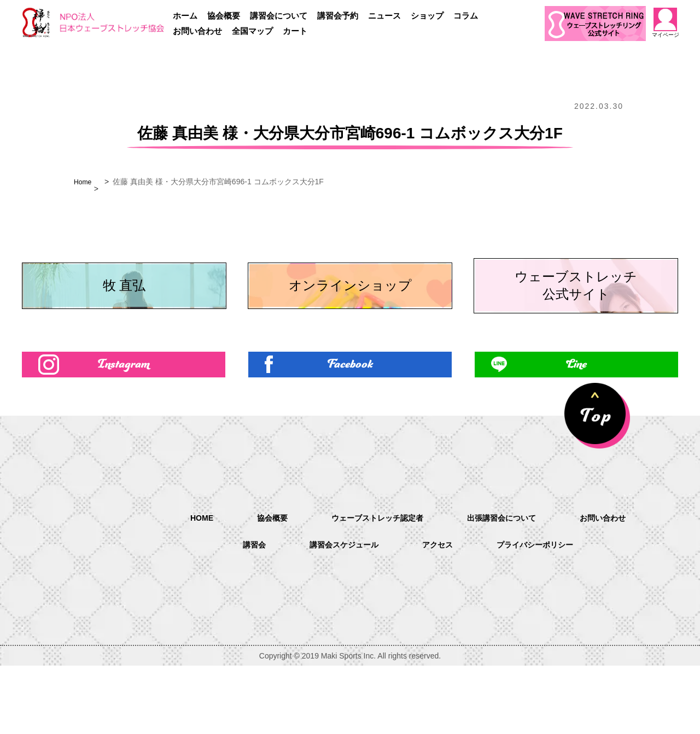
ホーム (185, 16)
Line (576, 430)
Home (84, 182)
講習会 (242, 614)
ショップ (427, 16)
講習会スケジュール (338, 614)
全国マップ (252, 31)
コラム (466, 16)
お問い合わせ (197, 31)
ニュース (384, 16)
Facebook (350, 430)
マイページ (666, 23)
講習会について (279, 16)
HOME (185, 586)
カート (295, 31)
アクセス (439, 614)
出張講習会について (509, 586)
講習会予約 (338, 16)
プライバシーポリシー (544, 614)
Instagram (124, 430)
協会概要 (224, 16)
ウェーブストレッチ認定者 (373, 586)
